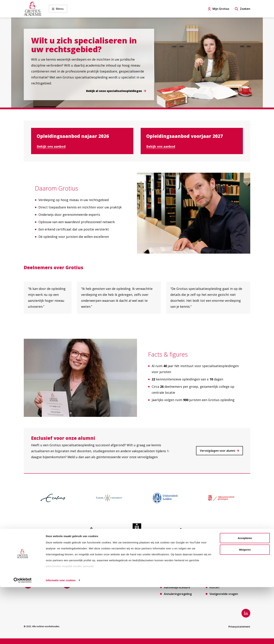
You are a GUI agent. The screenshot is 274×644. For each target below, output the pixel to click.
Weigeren (245, 606)
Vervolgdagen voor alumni (217, 451)
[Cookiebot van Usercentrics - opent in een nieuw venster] (23, 637)
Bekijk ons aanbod (51, 146)
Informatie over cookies (61, 637)
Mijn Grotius (221, 9)
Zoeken (245, 9)
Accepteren (245, 595)
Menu (56, 10)
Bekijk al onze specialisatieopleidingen (113, 91)
